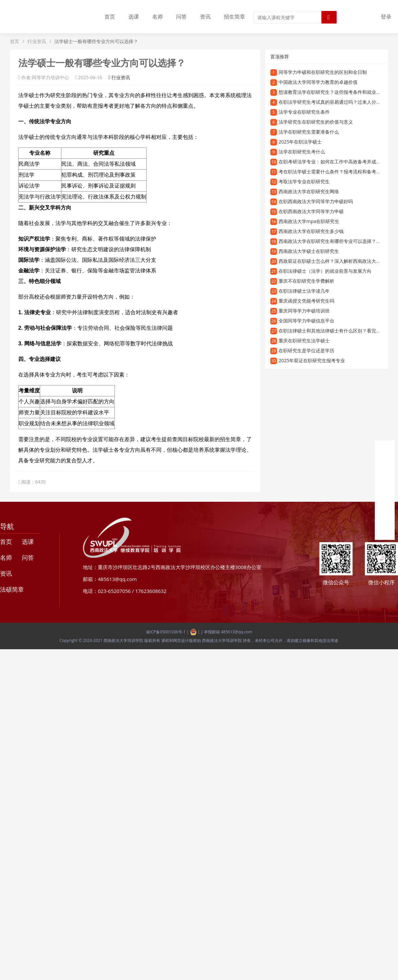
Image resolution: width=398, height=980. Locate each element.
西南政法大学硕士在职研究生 (309, 251)
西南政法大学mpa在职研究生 (309, 221)
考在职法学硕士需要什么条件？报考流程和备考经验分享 (337, 172)
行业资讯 (37, 41)
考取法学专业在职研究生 (304, 181)
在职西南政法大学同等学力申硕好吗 (316, 201)
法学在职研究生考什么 (302, 152)
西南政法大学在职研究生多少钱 (311, 231)
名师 (158, 17)
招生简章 (234, 17)
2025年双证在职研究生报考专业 (312, 360)
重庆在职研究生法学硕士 (304, 341)
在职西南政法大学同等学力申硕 (311, 211)
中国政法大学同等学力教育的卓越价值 (318, 82)
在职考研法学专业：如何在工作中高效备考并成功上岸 (334, 162)
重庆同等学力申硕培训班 (304, 311)
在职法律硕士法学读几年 (304, 291)
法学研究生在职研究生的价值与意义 (316, 122)
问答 (181, 17)
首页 (110, 17)
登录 (386, 17)
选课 (134, 17)
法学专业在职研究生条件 (304, 112)
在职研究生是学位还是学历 (306, 350)
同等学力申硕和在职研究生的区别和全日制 (323, 72)
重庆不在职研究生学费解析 (306, 281)
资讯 (205, 17)
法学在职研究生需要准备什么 (309, 132)
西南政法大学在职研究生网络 (309, 191)
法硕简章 (12, 589)
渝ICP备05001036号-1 (166, 632)
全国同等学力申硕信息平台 (306, 321)
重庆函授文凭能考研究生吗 (306, 301)
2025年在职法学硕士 (300, 142)
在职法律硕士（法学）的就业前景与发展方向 (325, 271)
